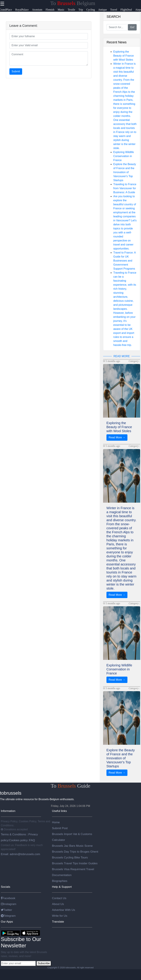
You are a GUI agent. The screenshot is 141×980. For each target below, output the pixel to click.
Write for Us (60, 916)
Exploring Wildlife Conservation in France (124, 156)
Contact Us (59, 898)
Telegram (8, 916)
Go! (132, 27)
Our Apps (7, 922)
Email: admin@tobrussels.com (20, 854)
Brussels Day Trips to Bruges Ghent (75, 852)
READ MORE (122, 356)
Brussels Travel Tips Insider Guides (75, 863)
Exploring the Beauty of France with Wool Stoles (124, 56)
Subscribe (44, 963)
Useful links (59, 811)
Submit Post (60, 828)
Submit (16, 71)
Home (56, 822)
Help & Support (62, 887)
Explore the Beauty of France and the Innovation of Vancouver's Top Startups (125, 172)
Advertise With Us (64, 910)
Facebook (8, 898)
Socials (6, 887)
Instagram (9, 904)
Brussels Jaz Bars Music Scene (72, 846)
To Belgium (73, 3)
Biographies (60, 881)
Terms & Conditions (14, 834)
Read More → (117, 437)
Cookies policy (18, 840)
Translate (58, 922)
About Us (58, 904)
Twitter (6, 910)
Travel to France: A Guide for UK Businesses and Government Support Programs (125, 261)
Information (8, 811)
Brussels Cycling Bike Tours (70, 857)
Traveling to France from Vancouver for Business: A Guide (125, 188)
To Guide (71, 786)
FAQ (32, 840)
